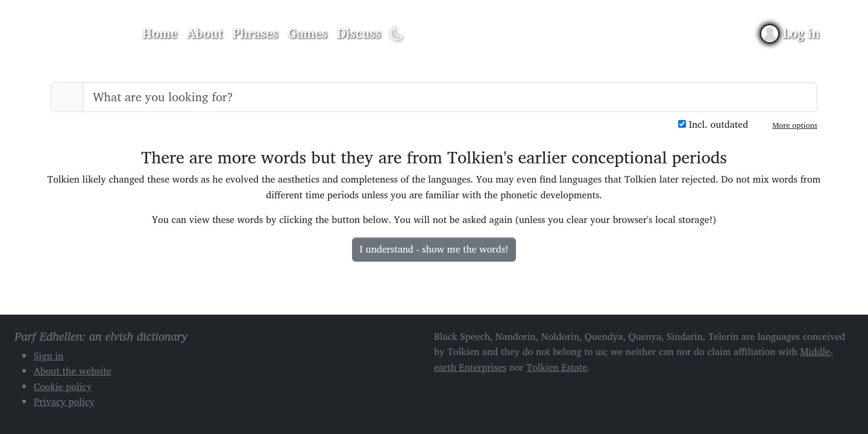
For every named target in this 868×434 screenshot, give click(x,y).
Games (307, 33)
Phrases (256, 33)
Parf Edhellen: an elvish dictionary (86, 34)
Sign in (49, 356)
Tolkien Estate (557, 367)
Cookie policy (63, 386)
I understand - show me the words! (434, 249)
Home (160, 33)
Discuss (359, 33)
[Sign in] (791, 33)
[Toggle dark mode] (397, 34)
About (205, 33)
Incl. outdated (713, 124)
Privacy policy (64, 401)
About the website (73, 371)
